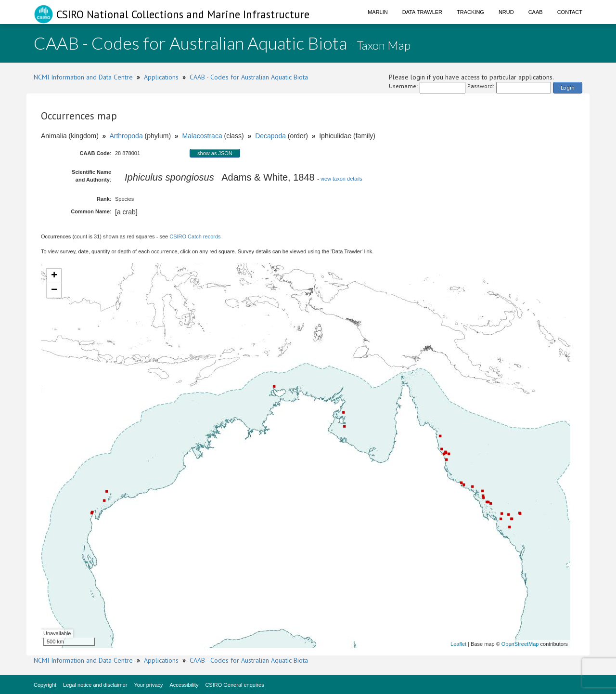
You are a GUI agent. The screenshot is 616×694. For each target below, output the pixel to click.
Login (568, 87)
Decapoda (270, 136)
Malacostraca (202, 136)
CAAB (536, 12)
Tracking (470, 12)
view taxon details (341, 179)
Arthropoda (126, 136)
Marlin (378, 12)
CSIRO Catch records (195, 236)
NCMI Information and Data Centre (83, 77)
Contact (570, 12)
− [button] (54, 290)
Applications (161, 77)
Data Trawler (422, 12)
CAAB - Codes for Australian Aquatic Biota (249, 77)
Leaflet (458, 644)
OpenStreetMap (520, 644)
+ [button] (54, 276)
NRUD (506, 12)
